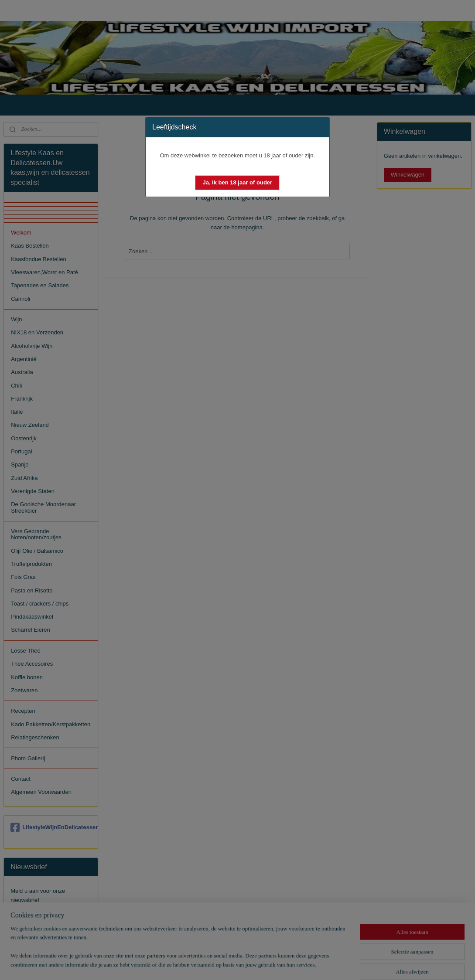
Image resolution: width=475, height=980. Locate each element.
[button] (237, 183)
